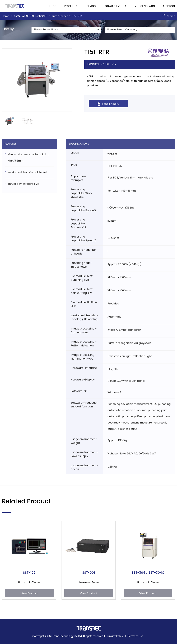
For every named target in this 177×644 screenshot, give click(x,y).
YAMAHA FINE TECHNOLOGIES (31, 16)
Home (52, 6)
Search (168, 15)
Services (91, 6)
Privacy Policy (115, 636)
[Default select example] (66, 30)
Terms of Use (136, 636)
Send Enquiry (108, 104)
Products (71, 6)
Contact (169, 6)
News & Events (115, 6)
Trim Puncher (60, 16)
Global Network (145, 6)
